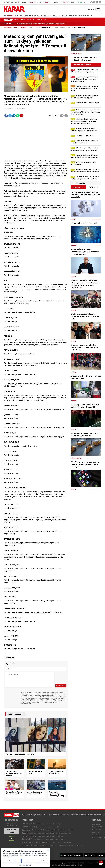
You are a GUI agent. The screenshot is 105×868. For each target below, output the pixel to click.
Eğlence (60, 836)
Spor (50, 16)
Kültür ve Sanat (63, 845)
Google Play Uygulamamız (73, 855)
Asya (54, 827)
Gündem (38, 842)
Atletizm (52, 833)
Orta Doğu (34, 827)
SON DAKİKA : (9, 24)
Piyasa (35, 830)
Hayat (55, 16)
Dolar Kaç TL (97, 832)
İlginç (59, 842)
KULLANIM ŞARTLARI (59, 815)
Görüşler (73, 16)
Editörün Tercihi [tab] (93, 187)
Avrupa (48, 827)
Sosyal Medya (49, 839)
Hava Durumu (97, 824)
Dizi (43, 842)
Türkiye (39, 20)
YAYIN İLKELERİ (47, 815)
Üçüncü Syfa (41, 824)
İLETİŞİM (34, 815)
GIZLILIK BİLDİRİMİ (73, 815)
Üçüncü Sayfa (31, 20)
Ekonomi (33, 16)
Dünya (25, 16)
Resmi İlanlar (83, 16)
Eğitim (23, 20)
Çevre (45, 20)
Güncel (10, 16)
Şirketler (70, 830)
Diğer (69, 833)
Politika (17, 20)
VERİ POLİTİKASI (84, 815)
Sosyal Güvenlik (61, 830)
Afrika (58, 827)
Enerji (53, 830)
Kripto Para (42, 16)
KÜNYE (39, 815)
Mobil (35, 839)
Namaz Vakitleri (98, 827)
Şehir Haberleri (98, 835)
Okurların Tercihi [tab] (78, 187)
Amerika (42, 827)
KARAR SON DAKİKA (12, 831)
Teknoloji (26, 839)
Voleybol (45, 833)
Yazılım (57, 839)
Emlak (40, 830)
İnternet (40, 839)
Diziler (32, 836)
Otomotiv (46, 830)
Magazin (38, 836)
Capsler (42, 845)
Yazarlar (18, 16)
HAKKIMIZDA (26, 815)
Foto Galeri (27, 845)
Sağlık (44, 836)
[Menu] (91, 16)
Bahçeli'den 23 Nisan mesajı (25, 24)
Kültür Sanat (52, 836)
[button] (50, 116)
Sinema (48, 842)
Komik (54, 842)
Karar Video (63, 16)
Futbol (31, 833)
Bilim (62, 839)
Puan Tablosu (97, 830)
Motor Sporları (61, 833)
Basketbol (38, 833)
